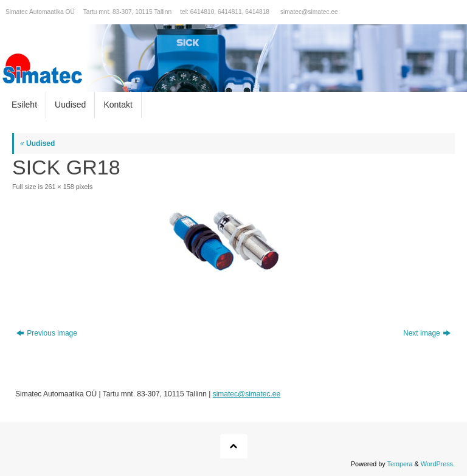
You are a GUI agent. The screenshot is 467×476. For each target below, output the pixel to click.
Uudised (37, 143)
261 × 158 (59, 187)
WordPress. (438, 464)
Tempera (400, 464)
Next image (427, 333)
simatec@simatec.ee (309, 12)
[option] (233, 58)
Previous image (47, 333)
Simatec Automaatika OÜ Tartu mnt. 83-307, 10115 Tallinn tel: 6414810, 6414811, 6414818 (137, 12)
